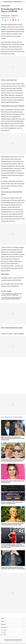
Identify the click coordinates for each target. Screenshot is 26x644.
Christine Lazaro (6, 16)
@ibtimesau (15, 16)
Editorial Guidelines (19, 334)
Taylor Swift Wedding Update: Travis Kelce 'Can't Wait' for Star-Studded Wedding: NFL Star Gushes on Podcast (13, 546)
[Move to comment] (19, 20)
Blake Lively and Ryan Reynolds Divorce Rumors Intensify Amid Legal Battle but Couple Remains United (13, 438)
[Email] (16, 20)
